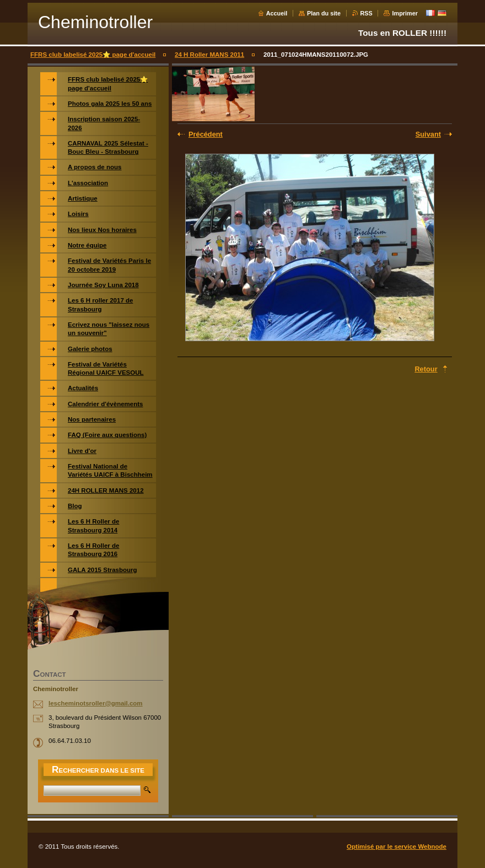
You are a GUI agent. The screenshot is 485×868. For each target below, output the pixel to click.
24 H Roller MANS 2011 (209, 55)
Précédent (206, 134)
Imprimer (405, 13)
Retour (426, 369)
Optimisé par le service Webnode (397, 847)
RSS (367, 13)
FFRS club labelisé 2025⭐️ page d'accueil (93, 55)
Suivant (428, 134)
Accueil (277, 13)
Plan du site (324, 13)
